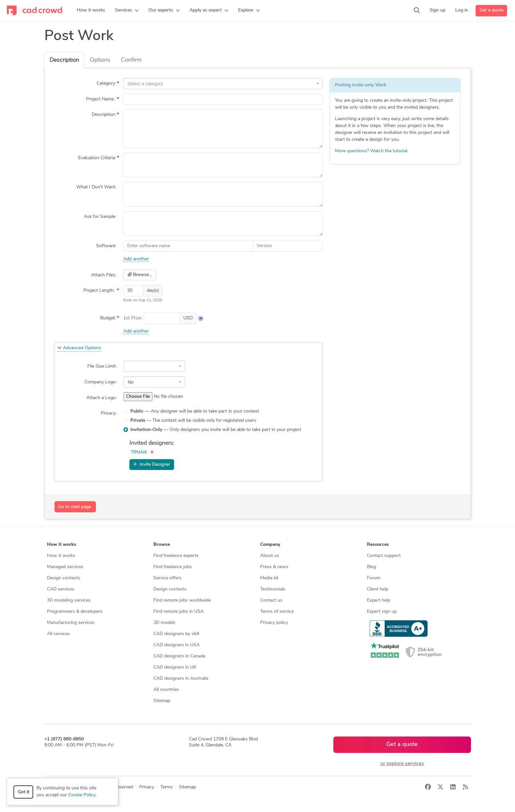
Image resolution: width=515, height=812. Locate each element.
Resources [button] (378, 545)
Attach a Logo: (101, 398)
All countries (166, 690)
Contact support (384, 556)
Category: (106, 84)
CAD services (61, 589)
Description (64, 60)
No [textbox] (131, 382)
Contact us (271, 600)
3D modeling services (69, 600)
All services (58, 634)
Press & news (274, 567)
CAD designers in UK (175, 667)
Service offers (168, 578)
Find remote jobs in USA (179, 612)
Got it (23, 792)
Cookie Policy (82, 795)
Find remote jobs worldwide (182, 600)
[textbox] (221, 84)
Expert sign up (382, 612)
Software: (106, 246)
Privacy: (109, 413)
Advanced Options (79, 348)
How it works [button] (62, 545)
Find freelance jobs (173, 567)
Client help (378, 589)
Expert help (379, 600)
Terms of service (277, 612)
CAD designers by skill (176, 634)
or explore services (402, 764)
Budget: (108, 318)
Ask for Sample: (100, 217)
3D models (164, 623)
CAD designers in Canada (179, 656)
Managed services (65, 567)
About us (270, 556)
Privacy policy (274, 623)
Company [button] (270, 545)
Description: (104, 115)
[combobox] (223, 84)
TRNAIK (139, 452)
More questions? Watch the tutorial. (372, 151)
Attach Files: (104, 275)
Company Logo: (101, 382)
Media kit (269, 578)
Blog (371, 567)
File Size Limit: (102, 366)
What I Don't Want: (96, 187)
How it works (61, 556)
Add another (136, 259)
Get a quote (492, 10)
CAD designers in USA (177, 645)
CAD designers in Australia (181, 679)
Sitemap (162, 701)
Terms (167, 787)
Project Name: (101, 99)
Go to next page (75, 507)
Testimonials (273, 589)
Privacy (147, 787)
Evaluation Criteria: (97, 158)
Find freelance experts (176, 556)
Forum (374, 578)
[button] (127, 11)
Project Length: (100, 291)
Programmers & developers (75, 612)
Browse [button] (162, 545)
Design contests (64, 578)
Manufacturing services (71, 623)
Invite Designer (152, 464)
